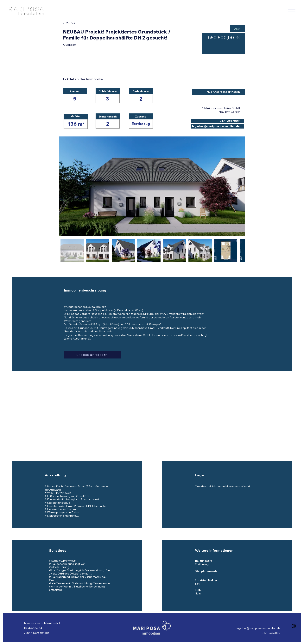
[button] (92, 355)
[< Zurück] (77, 23)
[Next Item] (238, 187)
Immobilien (32, 14)
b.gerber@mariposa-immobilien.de (258, 628)
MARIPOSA (26, 9)
